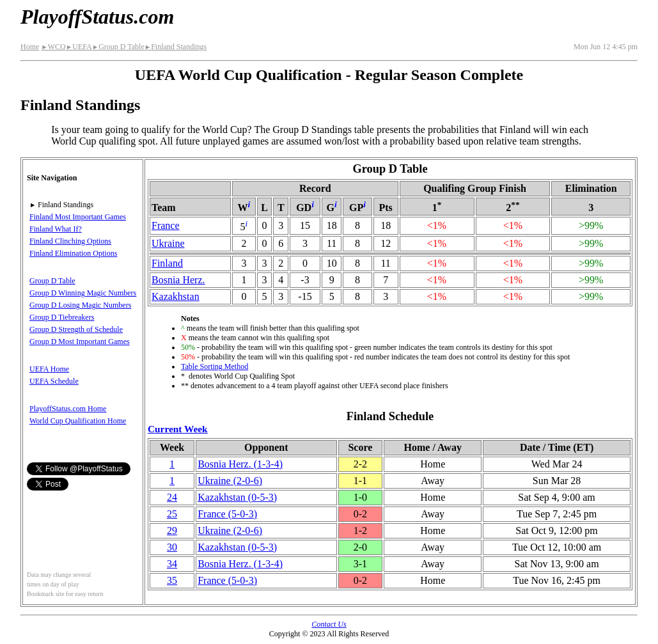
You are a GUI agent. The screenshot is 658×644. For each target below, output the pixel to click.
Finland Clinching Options (70, 241)
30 (172, 547)
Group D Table (118, 47)
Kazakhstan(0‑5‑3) (237, 497)
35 (172, 580)
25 (172, 514)
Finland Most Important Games (78, 217)
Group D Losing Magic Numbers (80, 305)
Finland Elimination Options (73, 253)
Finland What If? (56, 229)
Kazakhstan (176, 296)
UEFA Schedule (54, 381)
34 (172, 564)
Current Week (178, 429)
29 (172, 530)
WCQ (53, 47)
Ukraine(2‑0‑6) (230, 481)
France (166, 225)
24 (172, 497)
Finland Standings (176, 47)
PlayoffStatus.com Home (68, 409)
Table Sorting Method (215, 366)
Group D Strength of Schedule (76, 329)
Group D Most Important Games (80, 342)
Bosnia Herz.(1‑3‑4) (240, 464)
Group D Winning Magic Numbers (83, 293)
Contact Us (329, 624)
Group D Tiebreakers (62, 317)
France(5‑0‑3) (227, 514)
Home (30, 47)
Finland (167, 263)
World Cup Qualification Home (78, 421)
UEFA (79, 47)
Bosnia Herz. (178, 280)
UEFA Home (49, 369)
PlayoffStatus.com (97, 17)
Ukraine (168, 243)
